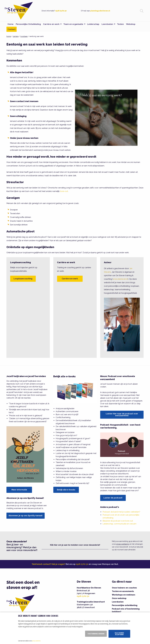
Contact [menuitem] (12, 29)
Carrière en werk (70, 279)
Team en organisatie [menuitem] (73, 24)
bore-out (64, 191)
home (9, 36)
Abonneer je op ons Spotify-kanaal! (26, 516)
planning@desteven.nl (100, 11)
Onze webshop (119, 598)
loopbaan (24, 36)
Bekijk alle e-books (66, 490)
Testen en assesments (123, 591)
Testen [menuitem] (120, 24)
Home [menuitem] (11, 24)
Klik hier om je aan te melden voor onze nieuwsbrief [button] (75, 545)
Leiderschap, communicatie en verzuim (119, 524)
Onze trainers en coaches (124, 588)
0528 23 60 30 (61, 11)
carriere (16, 36)
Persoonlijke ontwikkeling (125, 605)
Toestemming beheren (96, 634)
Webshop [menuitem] (131, 24)
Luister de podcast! (113, 498)
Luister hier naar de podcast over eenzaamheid (122, 415)
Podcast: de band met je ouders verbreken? (121, 512)
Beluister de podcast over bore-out (118, 521)
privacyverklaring (123, 544)
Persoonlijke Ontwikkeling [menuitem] (28, 24)
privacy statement (36, 641)
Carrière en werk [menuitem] (51, 24)
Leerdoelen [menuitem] (107, 24)
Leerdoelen (118, 602)
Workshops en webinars (124, 595)
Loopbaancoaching (23, 279)
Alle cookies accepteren (119, 634)
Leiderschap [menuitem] (93, 24)
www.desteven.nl (120, 279)
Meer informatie (19, 490)
